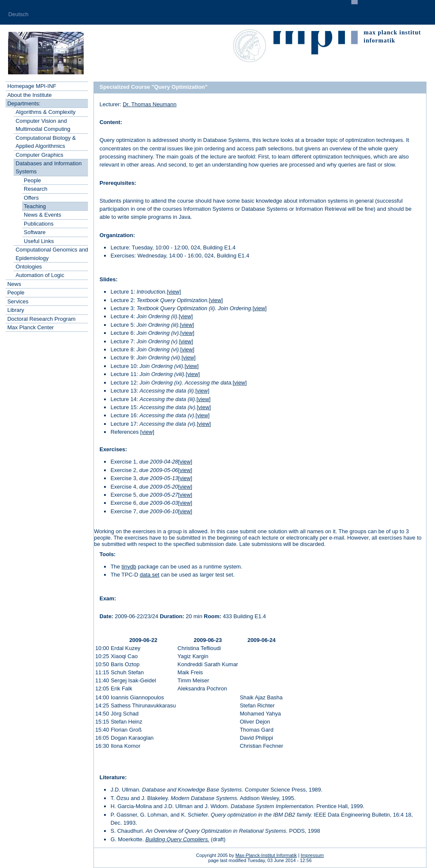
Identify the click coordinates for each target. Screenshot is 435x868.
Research (35, 189)
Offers (31, 198)
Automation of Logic (40, 275)
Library (16, 310)
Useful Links (39, 241)
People (32, 180)
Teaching (35, 206)
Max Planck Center (30, 327)
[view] (174, 292)
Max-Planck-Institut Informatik (266, 855)
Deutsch (18, 14)
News (14, 284)
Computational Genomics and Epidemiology (52, 254)
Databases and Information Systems (49, 167)
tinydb (129, 567)
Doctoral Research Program (41, 319)
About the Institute (29, 95)
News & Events (42, 215)
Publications (39, 224)
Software (35, 232)
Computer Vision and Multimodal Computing (43, 125)
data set (150, 575)
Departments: (24, 103)
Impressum (312, 855)
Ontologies (29, 267)
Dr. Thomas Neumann (150, 104)
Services (18, 301)
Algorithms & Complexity (46, 112)
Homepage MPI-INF (32, 86)
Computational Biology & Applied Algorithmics (46, 142)
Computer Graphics (40, 155)
